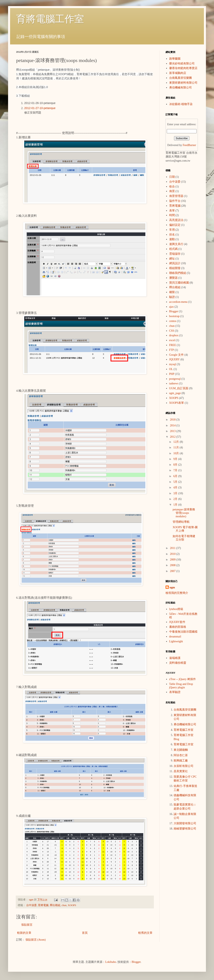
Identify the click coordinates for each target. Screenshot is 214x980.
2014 (173, 425)
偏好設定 (175, 225)
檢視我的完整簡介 (177, 593)
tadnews (174, 383)
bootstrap (174, 316)
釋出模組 (55, 905)
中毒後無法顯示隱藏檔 (183, 632)
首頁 (85, 933)
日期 (172, 177)
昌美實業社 (181, 771)
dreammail (175, 637)
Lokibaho (111, 962)
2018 (173, 420)
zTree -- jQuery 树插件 (183, 679)
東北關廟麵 (181, 750)
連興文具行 (176, 244)
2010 (173, 554)
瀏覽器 (173, 278)
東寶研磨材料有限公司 (183, 83)
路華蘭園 (175, 59)
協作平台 (175, 201)
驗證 (172, 297)
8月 (176, 465)
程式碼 (173, 249)
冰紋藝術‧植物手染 (181, 104)
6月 (176, 476)
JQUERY (175, 359)
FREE (173, 345)
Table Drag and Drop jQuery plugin (181, 686)
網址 (172, 259)
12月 (176, 442)
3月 (176, 493)
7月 (176, 470)
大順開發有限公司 (185, 823)
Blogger (174, 311)
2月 (176, 499)
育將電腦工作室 (50, 19)
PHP (172, 374)
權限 (172, 292)
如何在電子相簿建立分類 (184, 538)
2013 (173, 431)
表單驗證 (175, 692)
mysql (173, 364)
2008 (173, 565)
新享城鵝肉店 (178, 73)
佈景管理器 (176, 196)
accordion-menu (178, 302)
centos (173, 321)
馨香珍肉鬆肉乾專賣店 (183, 68)
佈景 (172, 191)
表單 (172, 211)
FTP (172, 350)
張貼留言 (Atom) (36, 940)
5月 (176, 482)
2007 (173, 571)
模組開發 (175, 268)
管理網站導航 (181, 522)
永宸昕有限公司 (184, 766)
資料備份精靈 (178, 663)
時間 (172, 215)
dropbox (174, 335)
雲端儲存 (175, 254)
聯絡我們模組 (178, 273)
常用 (172, 230)
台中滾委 (31, 905)
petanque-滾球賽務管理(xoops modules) (184, 513)
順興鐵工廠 (181, 761)
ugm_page (175, 393)
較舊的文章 (145, 933)
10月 (176, 453)
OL (171, 369)
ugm (172, 587)
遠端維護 (175, 658)
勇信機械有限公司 (180, 88)
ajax (172, 307)
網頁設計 (175, 263)
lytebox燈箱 (176, 609)
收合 (172, 187)
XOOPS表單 (177, 403)
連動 (172, 239)
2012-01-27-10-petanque (40, 108)
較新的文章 (24, 933)
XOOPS (72, 905)
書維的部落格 (178, 627)
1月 (176, 505)
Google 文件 (177, 355)
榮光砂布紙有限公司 (182, 64)
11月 (176, 447)
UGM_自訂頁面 (179, 388)
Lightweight (176, 641)
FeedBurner (189, 145)
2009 (173, 560)
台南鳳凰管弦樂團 (180, 78)
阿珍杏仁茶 (181, 755)
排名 (172, 235)
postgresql (175, 379)
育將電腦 (43, 905)
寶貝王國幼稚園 (179, 283)
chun (64, 905)
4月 (176, 487)
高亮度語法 (176, 220)
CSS (172, 331)
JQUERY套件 (177, 622)
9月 (176, 459)
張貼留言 (27, 925)
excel (172, 340)
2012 (173, 437)
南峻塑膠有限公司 (185, 829)
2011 (173, 548)
